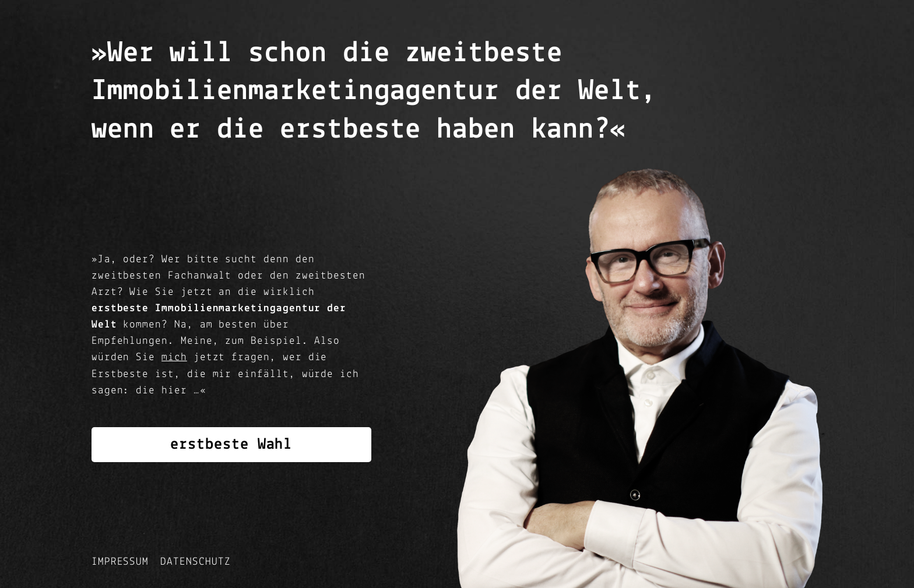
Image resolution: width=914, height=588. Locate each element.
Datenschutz (195, 562)
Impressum (120, 562)
